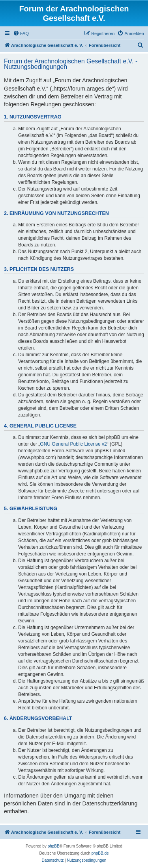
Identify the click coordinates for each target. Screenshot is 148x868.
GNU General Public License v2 (73, 444)
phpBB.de (100, 853)
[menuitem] (21, 33)
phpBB (54, 846)
